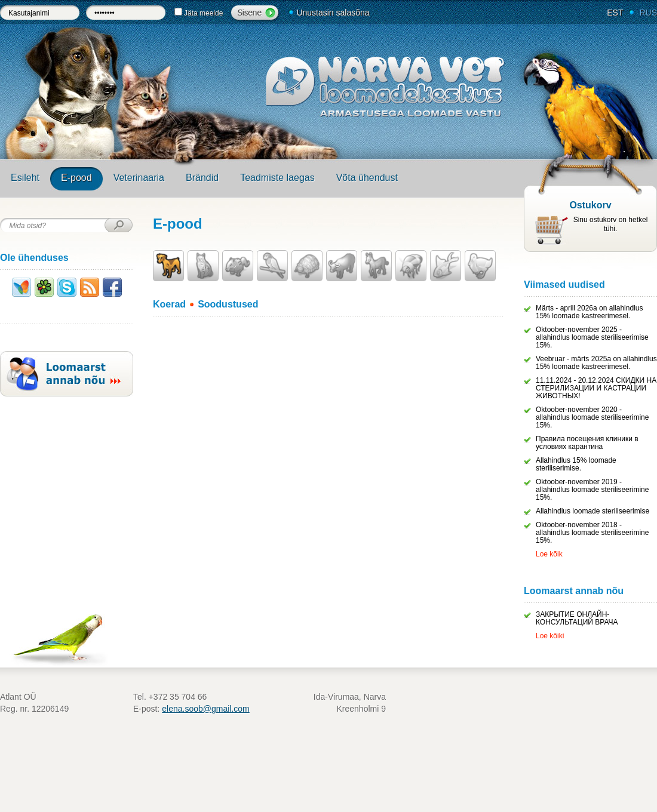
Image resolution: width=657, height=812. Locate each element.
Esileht (25, 178)
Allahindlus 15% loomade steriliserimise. (576, 464)
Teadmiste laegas (277, 178)
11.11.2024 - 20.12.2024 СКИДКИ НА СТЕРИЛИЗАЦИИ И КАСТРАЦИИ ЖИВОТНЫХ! (596, 388)
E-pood (76, 178)
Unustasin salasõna (333, 13)
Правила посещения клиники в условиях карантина (587, 443)
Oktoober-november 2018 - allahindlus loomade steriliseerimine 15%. (592, 533)
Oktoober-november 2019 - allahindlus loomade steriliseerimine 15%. (592, 490)
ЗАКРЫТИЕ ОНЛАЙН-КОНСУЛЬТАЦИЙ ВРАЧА (577, 618)
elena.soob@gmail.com (206, 709)
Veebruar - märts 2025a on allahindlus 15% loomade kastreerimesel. (596, 363)
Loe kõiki (550, 636)
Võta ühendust (367, 178)
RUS (648, 13)
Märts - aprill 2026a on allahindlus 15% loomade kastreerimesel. (589, 312)
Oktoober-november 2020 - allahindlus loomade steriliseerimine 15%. (592, 417)
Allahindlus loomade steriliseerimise (592, 511)
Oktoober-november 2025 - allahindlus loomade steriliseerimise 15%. (592, 337)
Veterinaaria (139, 178)
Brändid (202, 178)
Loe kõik (549, 554)
